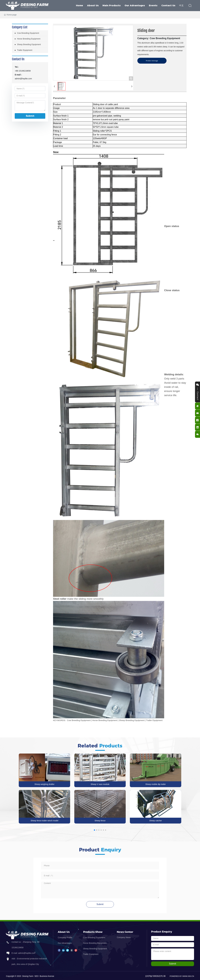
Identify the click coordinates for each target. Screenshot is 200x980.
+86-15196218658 (23, 71)
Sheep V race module (100, 784)
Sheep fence (100, 821)
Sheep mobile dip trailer (155, 784)
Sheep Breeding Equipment (95, 949)
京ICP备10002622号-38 (155, 976)
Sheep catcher (156, 821)
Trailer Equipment (91, 954)
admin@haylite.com (23, 79)
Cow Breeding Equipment (94, 938)
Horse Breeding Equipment (95, 943)
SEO (37, 976)
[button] (94, 830)
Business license (47, 976)
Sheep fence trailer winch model (44, 821)
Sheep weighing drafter (44, 784)
